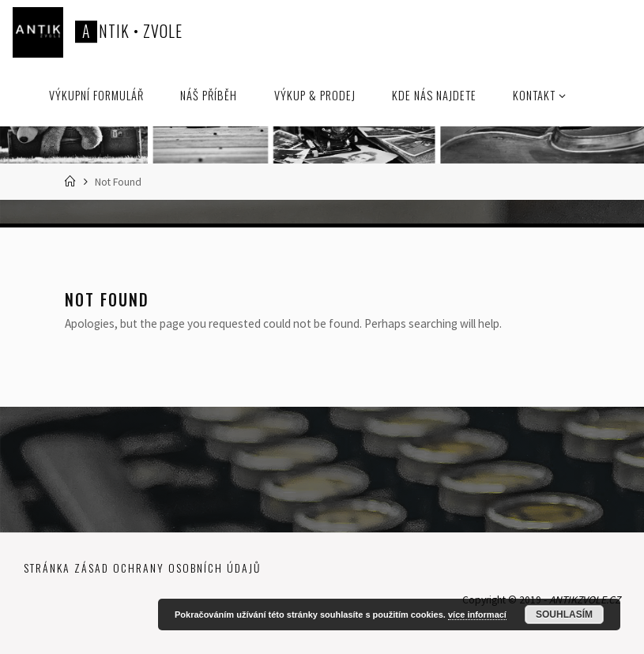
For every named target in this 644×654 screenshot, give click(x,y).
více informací (477, 615)
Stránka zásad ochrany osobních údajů (142, 568)
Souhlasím (564, 615)
